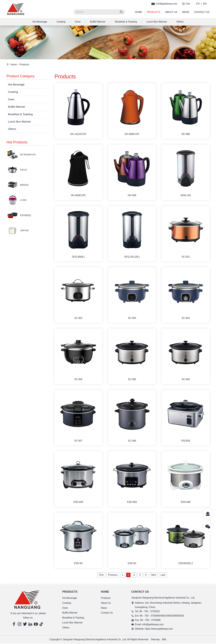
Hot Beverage (40, 22)
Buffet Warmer (98, 22)
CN (198, 4)
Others (180, 22)
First (101, 575)
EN (205, 4)
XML (164, 640)
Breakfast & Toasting (126, 22)
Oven (78, 22)
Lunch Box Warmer (157, 22)
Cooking (61, 22)
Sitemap (155, 640)
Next (154, 575)
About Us (171, 12)
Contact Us (202, 12)
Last (163, 575)
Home (138, 12)
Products (154, 12)
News (186, 12)
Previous (113, 575)
